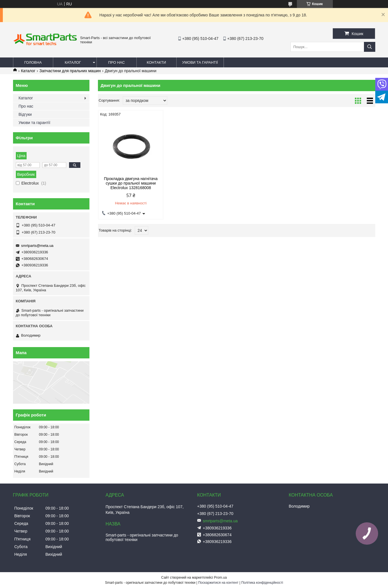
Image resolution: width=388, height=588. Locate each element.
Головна (33, 62)
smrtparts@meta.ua (37, 246)
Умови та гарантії (200, 62)
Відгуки (25, 114)
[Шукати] (370, 47)
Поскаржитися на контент (218, 583)
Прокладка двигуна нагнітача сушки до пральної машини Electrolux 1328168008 (131, 183)
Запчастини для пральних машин (70, 71)
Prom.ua (220, 578)
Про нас (116, 62)
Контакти (157, 62)
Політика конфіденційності (262, 583)
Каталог (73, 62)
